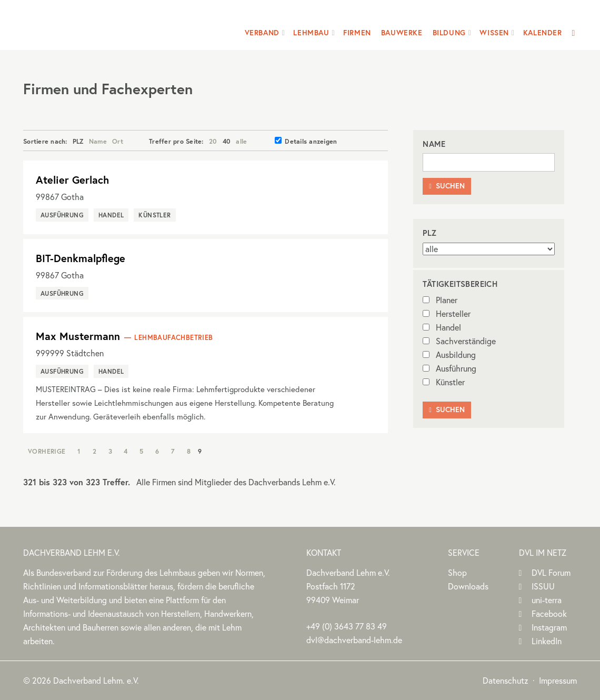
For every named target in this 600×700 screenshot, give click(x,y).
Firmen (357, 33)
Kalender (543, 33)
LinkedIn (547, 641)
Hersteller (447, 314)
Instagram (549, 627)
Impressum (558, 681)
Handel (442, 327)
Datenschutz (506, 681)
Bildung (449, 33)
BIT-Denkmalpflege (81, 258)
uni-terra (547, 600)
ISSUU (543, 586)
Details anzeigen (306, 141)
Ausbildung (449, 355)
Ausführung (449, 368)
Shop (457, 573)
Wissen (494, 33)
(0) (347, 626)
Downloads (468, 586)
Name (98, 141)
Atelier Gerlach (72, 180)
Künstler (444, 382)
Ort (118, 141)
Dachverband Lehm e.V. (91, 23)
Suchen (447, 186)
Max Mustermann (78, 336)
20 (213, 141)
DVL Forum (551, 573)
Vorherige (47, 451)
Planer (440, 300)
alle (241, 141)
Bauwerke (402, 33)
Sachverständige (459, 341)
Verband (262, 33)
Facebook (549, 614)
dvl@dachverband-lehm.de (354, 640)
